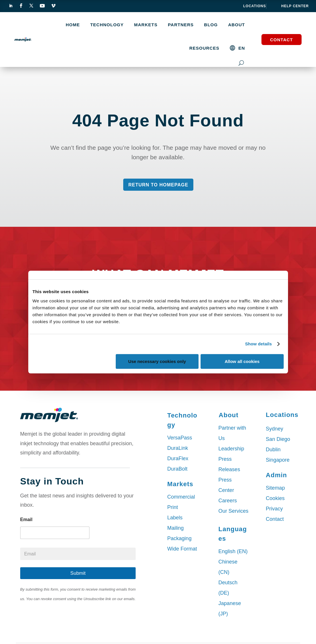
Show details (258, 344)
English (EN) (233, 551)
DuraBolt (177, 469)
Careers (228, 501)
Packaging (179, 538)
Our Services (233, 511)
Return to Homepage (158, 185)
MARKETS (146, 25)
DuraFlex (178, 458)
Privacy (274, 509)
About (236, 25)
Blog (211, 25)
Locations (255, 6)
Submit (78, 573)
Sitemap (275, 488)
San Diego (278, 439)
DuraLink (178, 448)
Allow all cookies (242, 361)
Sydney (274, 429)
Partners (181, 25)
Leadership (231, 449)
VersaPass (180, 438)
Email (26, 519)
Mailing (176, 528)
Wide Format (182, 549)
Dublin (273, 450)
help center (295, 6)
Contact (282, 40)
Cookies (275, 498)
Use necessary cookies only (157, 361)
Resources (204, 48)
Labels (175, 518)
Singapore (278, 460)
